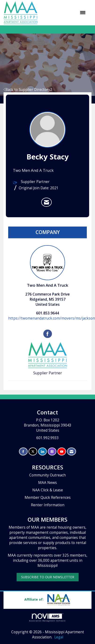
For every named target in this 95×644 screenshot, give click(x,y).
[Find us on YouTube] (62, 452)
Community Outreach (47, 475)
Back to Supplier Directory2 (28, 90)
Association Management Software (47, 618)
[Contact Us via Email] (71, 452)
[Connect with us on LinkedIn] (42, 452)
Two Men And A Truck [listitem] (47, 267)
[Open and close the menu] (64, 13)
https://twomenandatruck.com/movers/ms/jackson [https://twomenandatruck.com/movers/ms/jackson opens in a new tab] (52, 318)
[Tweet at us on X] (33, 452)
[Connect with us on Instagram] (52, 452)
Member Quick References (48, 498)
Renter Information (48, 505)
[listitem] (46, 202)
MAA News (47, 483)
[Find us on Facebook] (23, 452)
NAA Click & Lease (48, 490)
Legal (59, 637)
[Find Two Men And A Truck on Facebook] (48, 334)
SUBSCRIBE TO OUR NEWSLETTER (48, 577)
